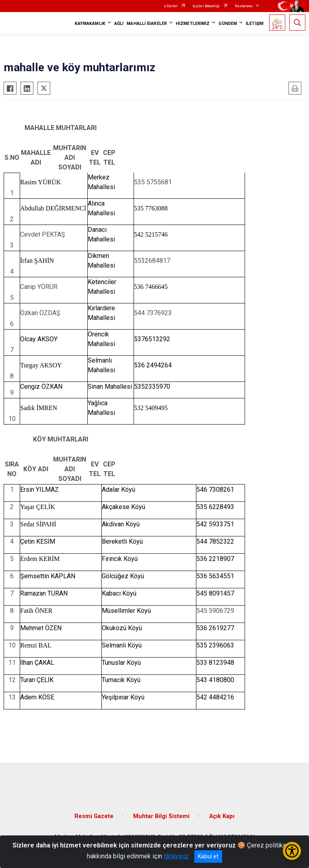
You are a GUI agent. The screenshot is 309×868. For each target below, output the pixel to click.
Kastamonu (244, 6)
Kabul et (208, 856)
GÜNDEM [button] (228, 24)
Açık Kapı (222, 816)
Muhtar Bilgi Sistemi (161, 816)
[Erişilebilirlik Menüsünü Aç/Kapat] (292, 851)
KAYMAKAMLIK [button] (90, 24)
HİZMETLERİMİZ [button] (193, 24)
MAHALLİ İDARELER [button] (147, 24)
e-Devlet (171, 6)
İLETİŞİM (255, 24)
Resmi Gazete (94, 816)
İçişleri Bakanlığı (206, 6)
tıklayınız (176, 856)
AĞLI (119, 24)
